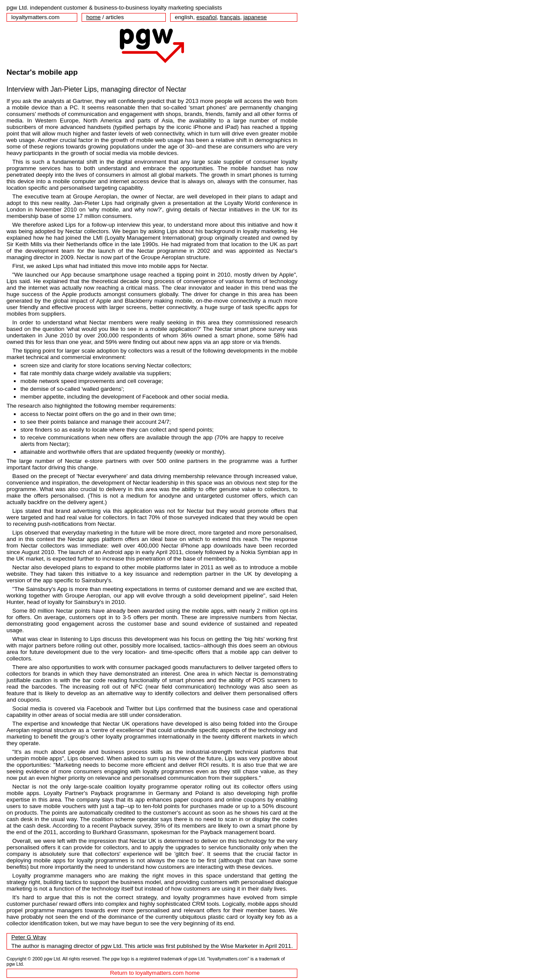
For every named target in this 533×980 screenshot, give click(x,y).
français (230, 17)
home (94, 17)
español (206, 17)
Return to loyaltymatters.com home (155, 973)
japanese (255, 17)
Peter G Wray (29, 937)
